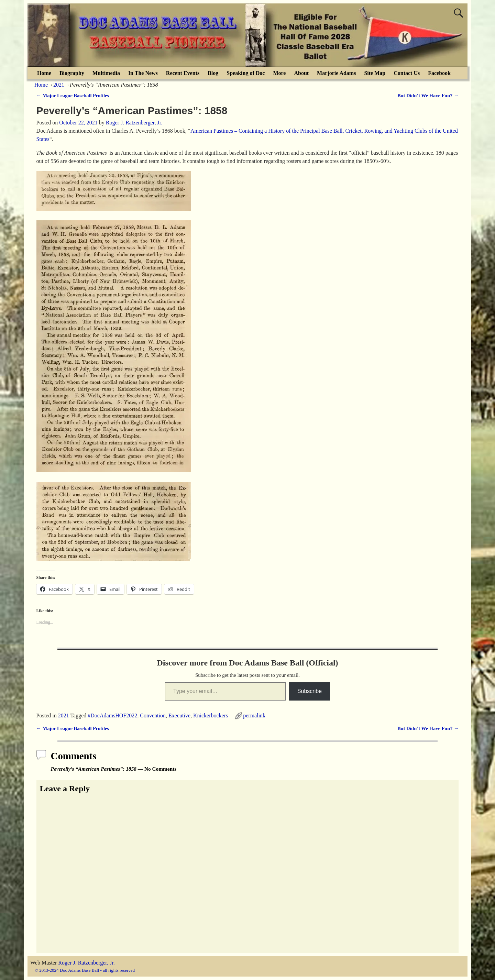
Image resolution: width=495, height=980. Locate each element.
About (301, 73)
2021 (59, 85)
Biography (72, 73)
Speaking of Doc (246, 73)
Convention (153, 715)
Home (44, 73)
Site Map (375, 73)
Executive (179, 715)
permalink (254, 715)
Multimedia (106, 73)
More (279, 73)
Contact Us (407, 73)
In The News (143, 73)
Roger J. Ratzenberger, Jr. (86, 963)
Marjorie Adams (336, 73)
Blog (213, 73)
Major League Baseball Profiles (73, 96)
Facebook (439, 73)
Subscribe (310, 691)
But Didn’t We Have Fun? (428, 96)
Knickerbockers (211, 715)
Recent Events (183, 73)
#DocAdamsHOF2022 (112, 715)
